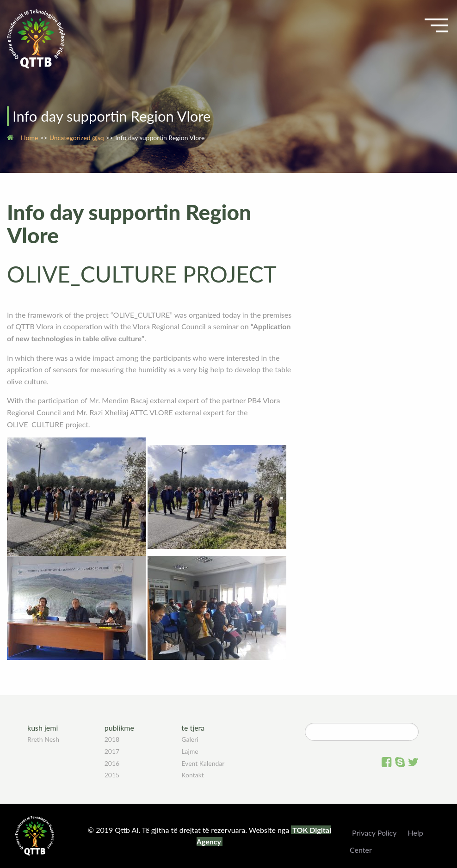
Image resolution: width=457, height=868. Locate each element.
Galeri (190, 739)
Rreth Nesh (43, 739)
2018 (112, 739)
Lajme (190, 751)
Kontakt (193, 775)
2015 (112, 775)
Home (29, 138)
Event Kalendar (203, 763)
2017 (112, 751)
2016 (112, 763)
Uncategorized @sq (77, 138)
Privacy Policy (374, 833)
